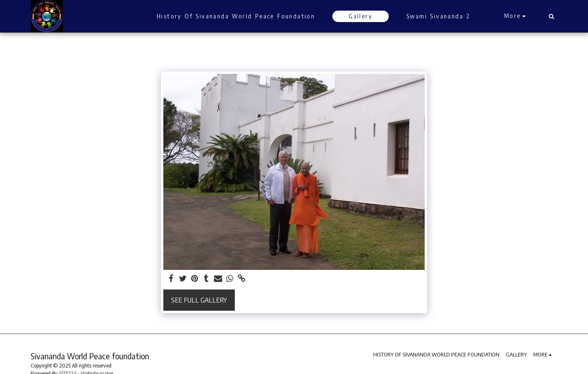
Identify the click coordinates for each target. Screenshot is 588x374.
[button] (551, 16)
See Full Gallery (199, 300)
